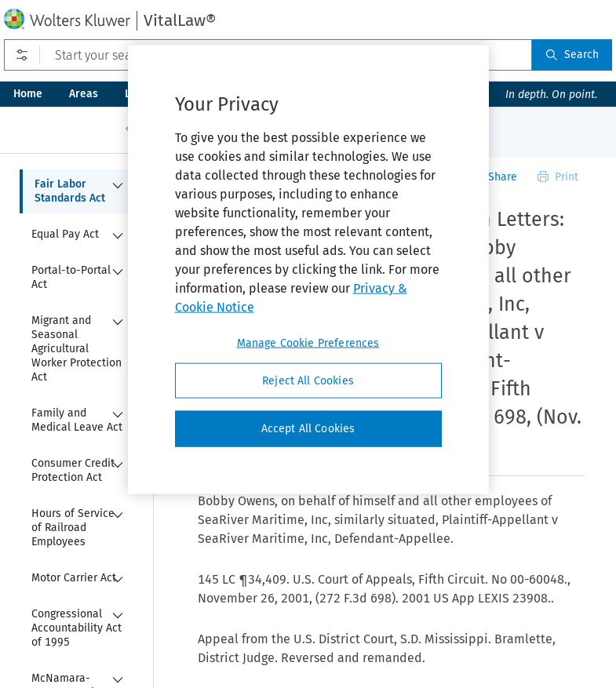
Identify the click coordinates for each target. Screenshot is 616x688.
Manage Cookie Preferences (308, 342)
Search (572, 55)
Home (28, 94)
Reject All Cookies (308, 380)
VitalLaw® (180, 20)
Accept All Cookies (308, 429)
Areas (84, 94)
